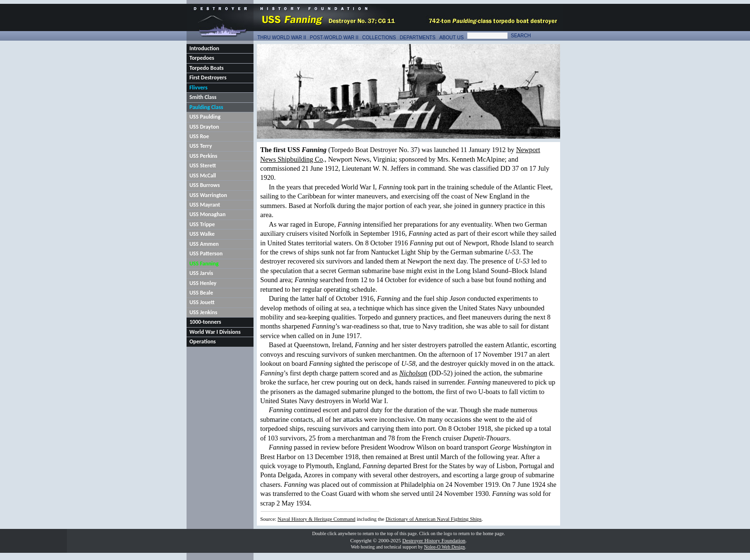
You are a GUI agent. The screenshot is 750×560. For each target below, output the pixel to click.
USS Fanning (204, 264)
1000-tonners (205, 322)
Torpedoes (202, 58)
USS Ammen (204, 244)
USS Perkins (203, 156)
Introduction (204, 48)
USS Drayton (204, 127)
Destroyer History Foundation (434, 540)
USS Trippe (202, 224)
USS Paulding (205, 117)
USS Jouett (202, 302)
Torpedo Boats (207, 68)
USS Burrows (205, 185)
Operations (203, 341)
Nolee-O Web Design (444, 547)
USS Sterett (203, 165)
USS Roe (199, 136)
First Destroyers (208, 77)
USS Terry (201, 146)
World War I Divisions (215, 332)
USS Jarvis (201, 273)
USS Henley (203, 283)
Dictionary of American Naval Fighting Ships (434, 519)
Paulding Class (206, 107)
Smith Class (203, 97)
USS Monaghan (208, 214)
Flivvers (199, 88)
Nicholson (413, 373)
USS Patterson (206, 253)
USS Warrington (208, 195)
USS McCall (203, 176)
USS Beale (201, 293)
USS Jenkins (203, 312)
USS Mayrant (205, 205)
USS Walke (202, 234)
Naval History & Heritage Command (316, 519)
